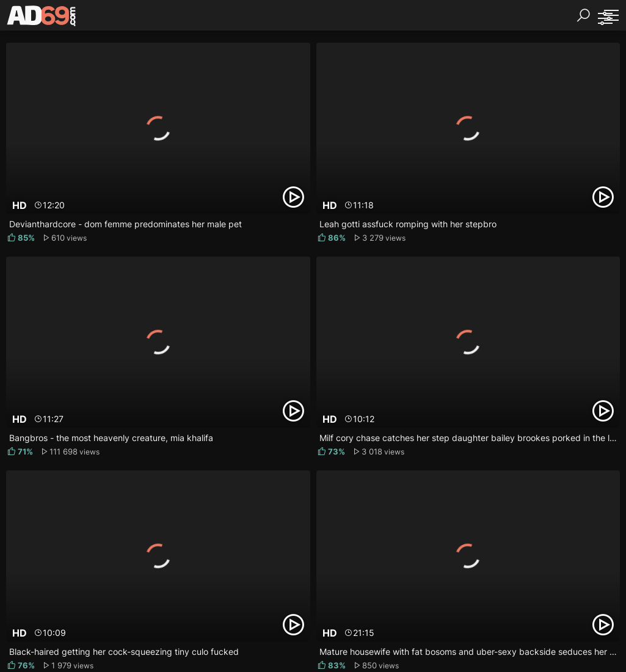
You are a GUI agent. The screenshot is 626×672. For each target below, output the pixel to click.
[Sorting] (605, 18)
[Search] (583, 15)
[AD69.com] (42, 18)
